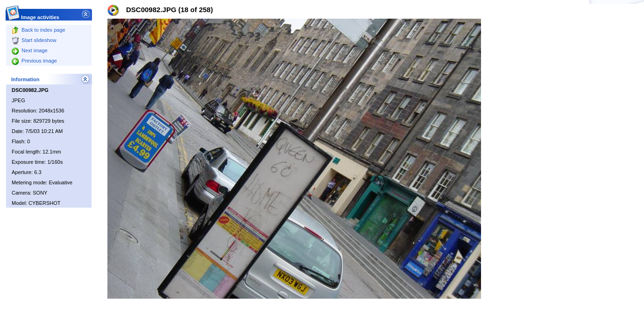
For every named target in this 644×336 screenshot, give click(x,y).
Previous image (34, 61)
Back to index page (39, 30)
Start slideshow (34, 40)
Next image (30, 50)
